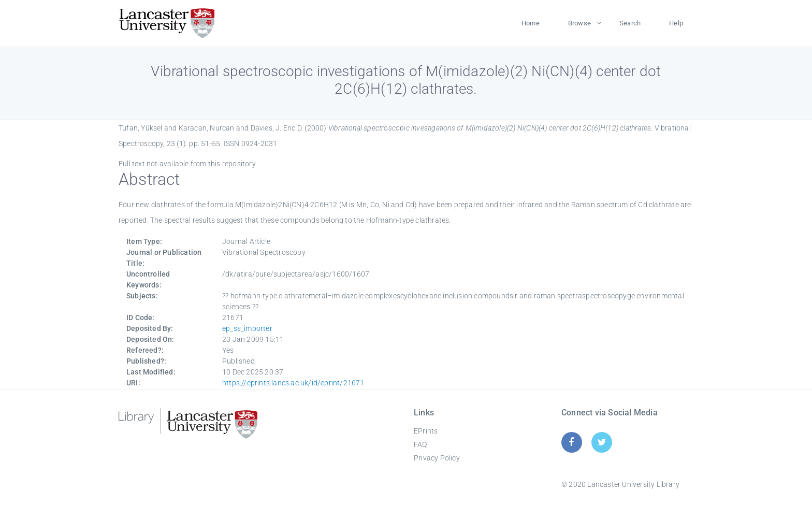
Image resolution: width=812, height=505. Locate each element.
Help (676, 23)
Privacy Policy (437, 458)
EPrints (426, 431)
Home (531, 23)
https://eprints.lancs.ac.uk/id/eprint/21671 (293, 383)
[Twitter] (602, 442)
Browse (579, 23)
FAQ (421, 444)
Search (630, 23)
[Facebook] (571, 442)
